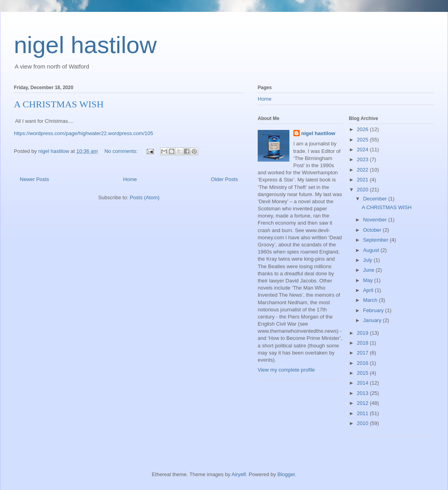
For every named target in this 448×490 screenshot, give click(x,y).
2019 (363, 333)
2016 (363, 363)
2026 (363, 129)
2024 (363, 150)
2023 (363, 159)
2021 (363, 180)
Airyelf (239, 474)
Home (130, 179)
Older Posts (224, 179)
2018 (363, 343)
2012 (363, 403)
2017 (363, 353)
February (374, 310)
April (369, 290)
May (369, 280)
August (372, 250)
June (370, 270)
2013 (363, 393)
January (373, 320)
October (373, 230)
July (369, 260)
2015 (363, 373)
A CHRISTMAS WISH (59, 104)
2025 (363, 140)
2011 (363, 413)
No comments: (122, 151)
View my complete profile (286, 370)
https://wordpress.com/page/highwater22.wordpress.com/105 (83, 133)
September (376, 240)
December (376, 199)
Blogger (286, 474)
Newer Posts (34, 179)
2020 (363, 190)
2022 (363, 170)
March (371, 300)
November (376, 220)
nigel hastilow (85, 45)
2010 (363, 423)
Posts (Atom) (145, 197)
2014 (363, 383)
